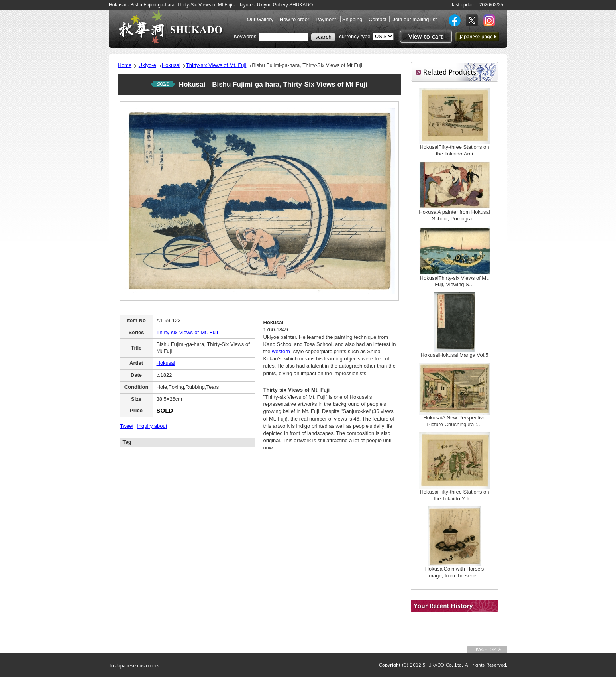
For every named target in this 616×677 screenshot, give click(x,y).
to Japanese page (477, 37)
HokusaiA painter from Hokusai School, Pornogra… (454, 215)
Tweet (127, 426)
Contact (378, 19)
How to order (295, 19)
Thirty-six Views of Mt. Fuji (216, 65)
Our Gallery (261, 19)
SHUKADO (171, 27)
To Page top (487, 649)
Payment (327, 19)
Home (125, 65)
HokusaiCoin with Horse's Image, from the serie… (455, 572)
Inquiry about (152, 426)
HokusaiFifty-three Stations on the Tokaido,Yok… (454, 495)
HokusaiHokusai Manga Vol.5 (455, 355)
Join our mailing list (415, 19)
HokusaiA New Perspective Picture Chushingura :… (454, 421)
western (281, 351)
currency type (355, 36)
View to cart (425, 37)
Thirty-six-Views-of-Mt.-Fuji (187, 332)
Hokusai (171, 65)
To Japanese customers (134, 666)
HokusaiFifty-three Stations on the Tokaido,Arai (454, 150)
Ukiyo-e (147, 65)
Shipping (353, 19)
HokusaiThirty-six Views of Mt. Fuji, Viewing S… (455, 281)
